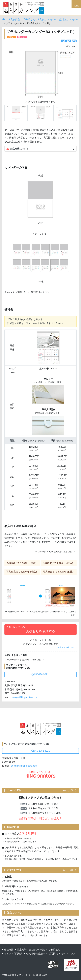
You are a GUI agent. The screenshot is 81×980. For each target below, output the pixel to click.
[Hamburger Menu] (76, 4)
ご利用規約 (53, 950)
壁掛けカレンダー (69, 19)
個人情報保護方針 (34, 954)
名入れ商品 (14, 19)
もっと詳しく (70, 790)
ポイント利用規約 (12, 954)
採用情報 (52, 954)
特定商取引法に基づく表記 (30, 950)
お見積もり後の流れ (67, 647)
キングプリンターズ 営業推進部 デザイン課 (26, 744)
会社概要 (8, 950)
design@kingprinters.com (25, 697)
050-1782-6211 (41, 674)
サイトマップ (67, 954)
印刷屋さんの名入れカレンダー (40, 19)
